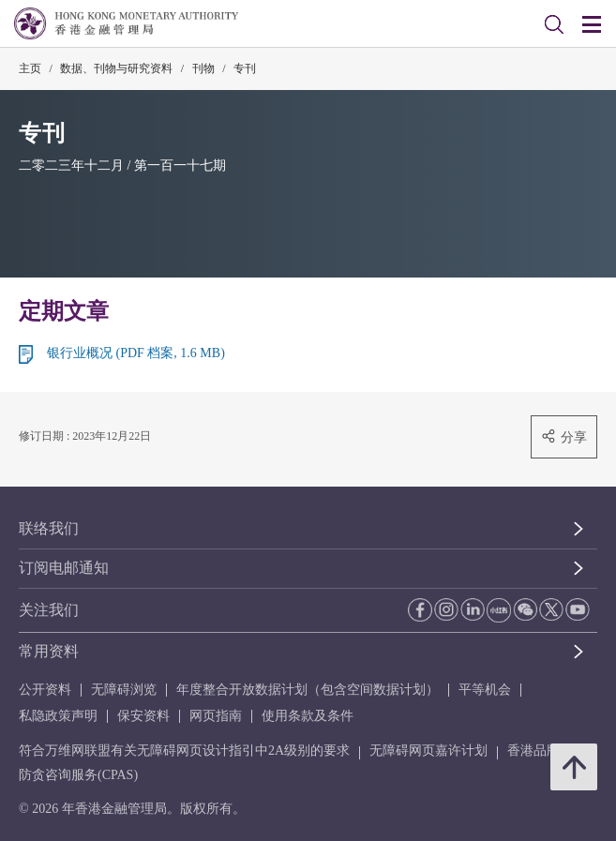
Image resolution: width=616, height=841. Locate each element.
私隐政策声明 (58, 716)
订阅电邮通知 (64, 568)
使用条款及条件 (308, 716)
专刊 (245, 68)
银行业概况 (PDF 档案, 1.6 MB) (136, 353)
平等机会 (485, 690)
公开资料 (45, 690)
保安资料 (143, 716)
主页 (30, 68)
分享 (564, 436)
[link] (554, 24)
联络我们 (49, 528)
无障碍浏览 (124, 690)
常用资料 (49, 651)
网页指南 (216, 716)
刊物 (203, 68)
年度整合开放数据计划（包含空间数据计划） (308, 690)
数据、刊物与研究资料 (116, 68)
